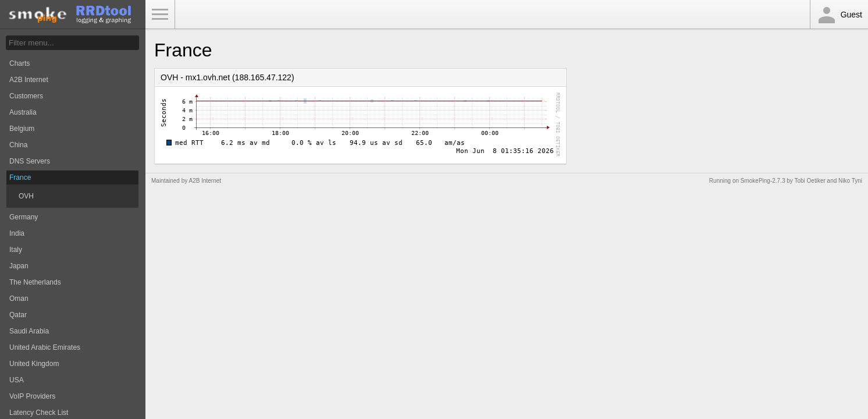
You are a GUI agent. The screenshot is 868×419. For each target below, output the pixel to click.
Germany (24, 217)
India (17, 233)
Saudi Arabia (29, 331)
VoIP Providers (32, 396)
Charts (19, 63)
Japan (19, 266)
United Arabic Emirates (45, 347)
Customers (26, 96)
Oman (19, 299)
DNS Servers (30, 161)
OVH (26, 196)
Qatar (18, 315)
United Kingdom (34, 364)
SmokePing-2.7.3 (763, 181)
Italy (16, 250)
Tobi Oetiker (810, 181)
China (18, 145)
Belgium (22, 129)
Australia (23, 112)
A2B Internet (29, 80)
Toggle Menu (160, 15)
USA (17, 380)
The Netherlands (35, 282)
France (20, 177)
